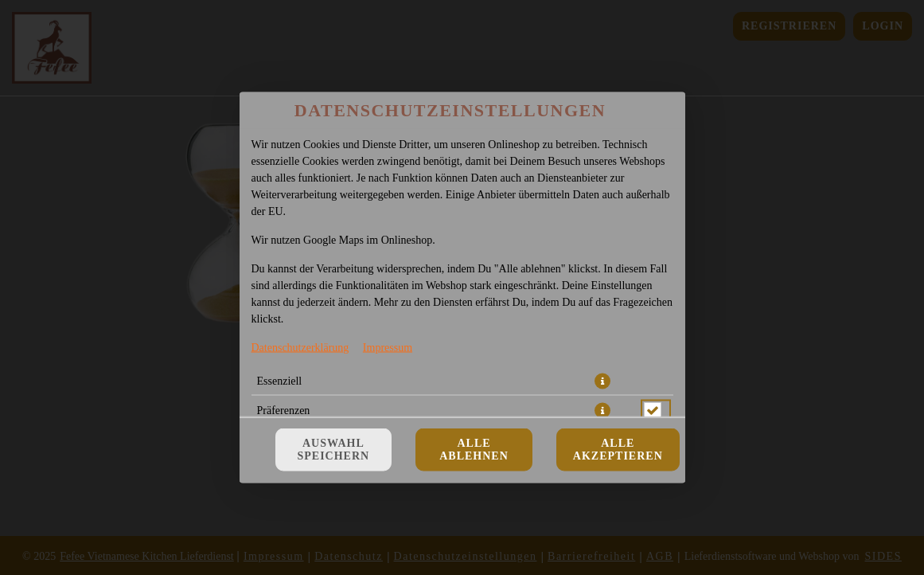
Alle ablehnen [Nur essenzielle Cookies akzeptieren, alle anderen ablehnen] (474, 450)
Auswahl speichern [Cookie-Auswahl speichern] (334, 450)
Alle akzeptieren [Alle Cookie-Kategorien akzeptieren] (618, 450)
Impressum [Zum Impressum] (388, 348)
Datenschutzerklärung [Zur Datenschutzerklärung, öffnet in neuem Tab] (300, 348)
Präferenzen (284, 411)
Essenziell (280, 381)
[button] (602, 381)
